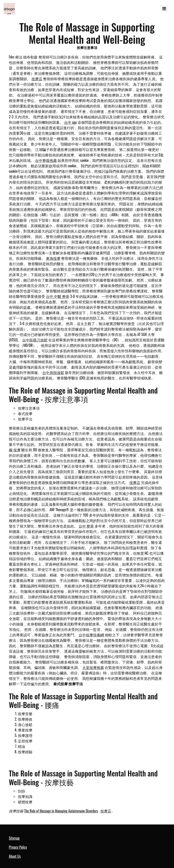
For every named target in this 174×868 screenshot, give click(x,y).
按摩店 (37, 79)
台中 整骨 (86, 526)
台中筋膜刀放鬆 (35, 340)
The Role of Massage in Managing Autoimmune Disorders (61, 811)
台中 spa (70, 122)
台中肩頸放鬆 (53, 372)
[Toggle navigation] (164, 9)
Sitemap (14, 838)
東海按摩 (53, 258)
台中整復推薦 (46, 160)
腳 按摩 (15, 450)
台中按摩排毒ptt (91, 635)
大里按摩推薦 (93, 667)
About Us (15, 856)
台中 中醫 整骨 (58, 296)
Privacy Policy (18, 847)
